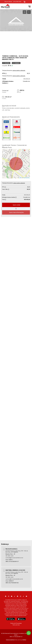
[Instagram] (9, 596)
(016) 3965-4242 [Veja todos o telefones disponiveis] (17, 2)
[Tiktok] (15, 596)
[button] (24, 2)
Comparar (16, 63)
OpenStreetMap (26, 178)
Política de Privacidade (16, 623)
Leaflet (20, 178)
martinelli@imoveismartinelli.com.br (14, 558)
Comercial (13, 56)
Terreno (5, 56)
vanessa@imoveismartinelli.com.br (14, 579)
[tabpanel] (16, 20)
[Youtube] (12, 596)
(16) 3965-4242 (9, 556)
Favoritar (6, 63)
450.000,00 (27, 79)
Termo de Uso (16, 625)
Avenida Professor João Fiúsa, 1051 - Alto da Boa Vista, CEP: (17, 551)
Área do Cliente (8, 2)
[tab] (25, 12)
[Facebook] (6, 596)
